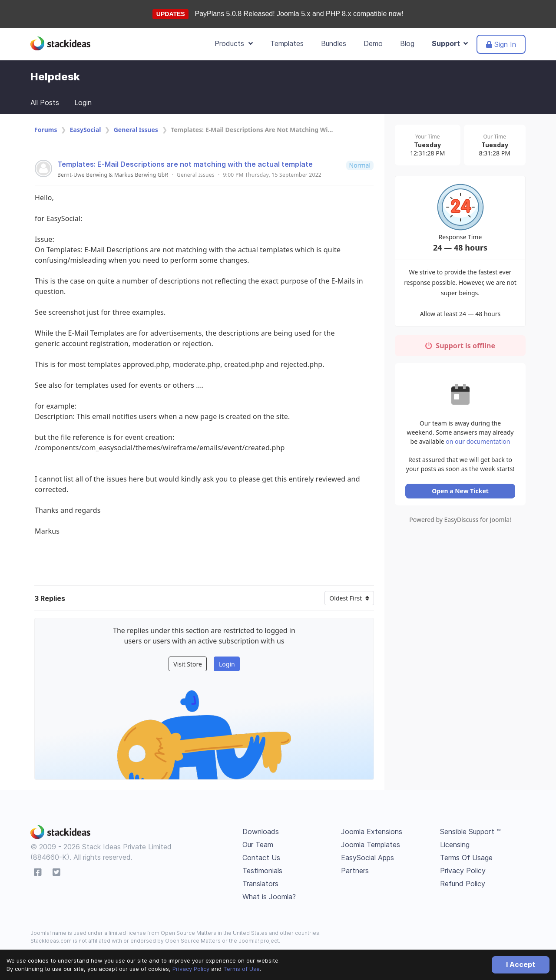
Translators (260, 884)
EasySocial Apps (367, 858)
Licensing (455, 845)
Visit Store (188, 664)
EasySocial (86, 130)
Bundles (334, 43)
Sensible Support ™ (470, 832)
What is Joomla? (269, 897)
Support (450, 43)
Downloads (261, 832)
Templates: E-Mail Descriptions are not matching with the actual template (185, 164)
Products (234, 43)
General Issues (136, 130)
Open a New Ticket (460, 485)
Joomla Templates (371, 845)
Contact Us (261, 858)
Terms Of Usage (466, 858)
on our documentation (478, 435)
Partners (355, 871)
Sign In (501, 44)
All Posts (45, 102)
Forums (46, 130)
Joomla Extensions (372, 832)
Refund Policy (463, 884)
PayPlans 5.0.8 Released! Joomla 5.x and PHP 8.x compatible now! (299, 14)
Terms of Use (242, 969)
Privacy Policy (191, 969)
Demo (373, 43)
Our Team (258, 845)
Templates (287, 43)
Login (83, 102)
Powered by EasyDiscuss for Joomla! (460, 513)
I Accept (521, 964)
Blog (407, 43)
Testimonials (262, 871)
